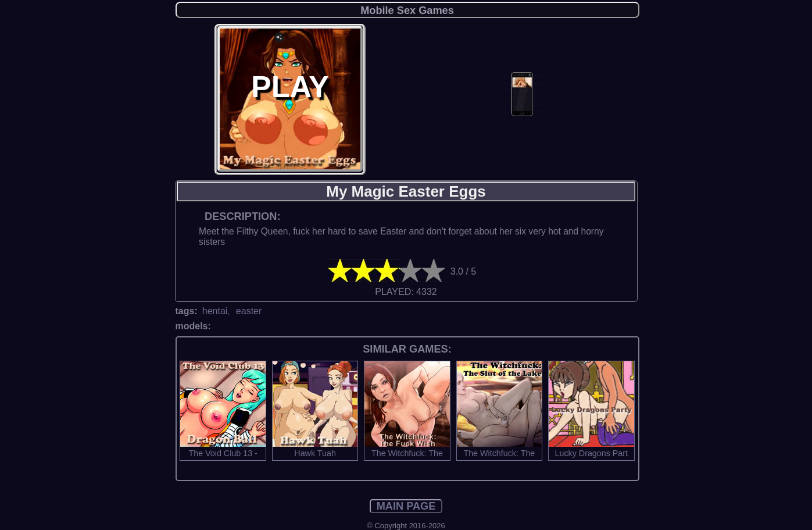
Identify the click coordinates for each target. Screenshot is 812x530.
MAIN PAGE (406, 506)
